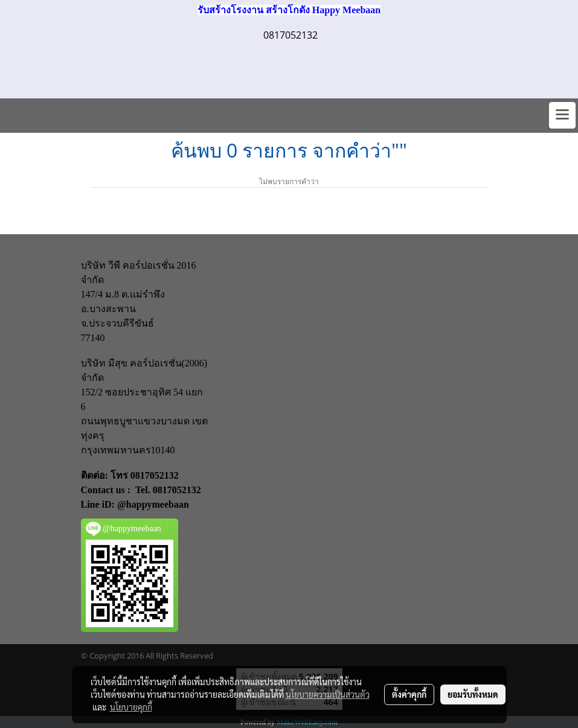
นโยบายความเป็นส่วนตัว (328, 694)
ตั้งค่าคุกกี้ (409, 694)
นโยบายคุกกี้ (131, 707)
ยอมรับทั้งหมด (473, 694)
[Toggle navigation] (562, 115)
